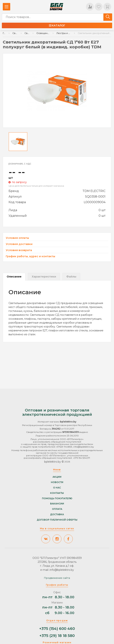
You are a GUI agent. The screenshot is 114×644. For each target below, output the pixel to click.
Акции (57, 477)
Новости (57, 482)
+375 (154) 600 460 (57, 629)
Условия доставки (19, 244)
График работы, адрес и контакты (30, 256)
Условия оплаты (17, 238)
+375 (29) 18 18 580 (57, 636)
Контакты (57, 493)
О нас (57, 488)
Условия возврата (19, 250)
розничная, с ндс (20, 164)
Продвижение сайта (57, 578)
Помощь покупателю (57, 498)
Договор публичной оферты (57, 520)
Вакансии (57, 504)
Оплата (57, 509)
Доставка (57, 514)
